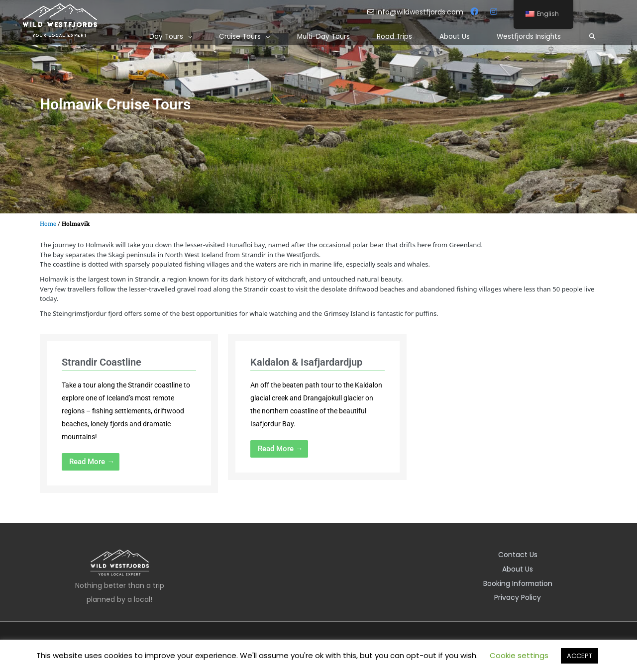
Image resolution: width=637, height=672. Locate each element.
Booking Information (518, 582)
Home (48, 224)
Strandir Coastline (102, 362)
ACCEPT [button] (580, 656)
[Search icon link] (593, 37)
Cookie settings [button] (519, 655)
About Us (518, 569)
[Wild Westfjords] (60, 20)
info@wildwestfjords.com (416, 12)
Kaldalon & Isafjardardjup (306, 362)
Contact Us (518, 555)
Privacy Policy (518, 596)
